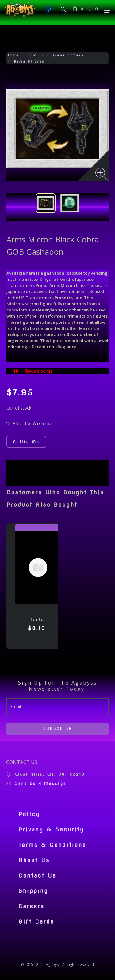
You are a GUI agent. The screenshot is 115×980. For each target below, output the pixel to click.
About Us (34, 860)
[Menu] (108, 12)
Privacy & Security (51, 830)
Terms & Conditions (52, 845)
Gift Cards (36, 922)
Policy (29, 814)
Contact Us (37, 876)
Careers (31, 906)
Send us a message (41, 783)
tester (38, 619)
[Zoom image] (102, 174)
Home (13, 55)
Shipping (33, 891)
